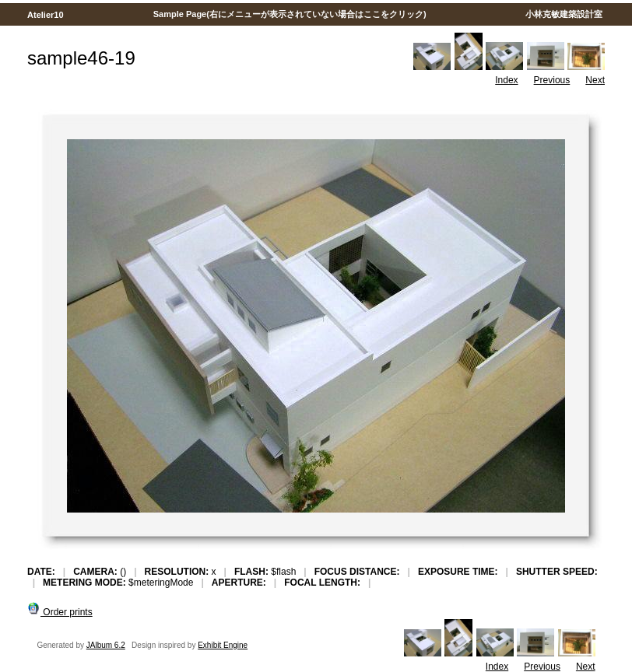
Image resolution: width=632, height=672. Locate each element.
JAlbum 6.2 (106, 645)
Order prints (60, 612)
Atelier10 (45, 15)
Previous (552, 80)
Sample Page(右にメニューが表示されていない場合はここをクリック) (290, 14)
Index (506, 80)
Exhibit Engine (223, 645)
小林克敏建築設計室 (563, 14)
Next (595, 80)
